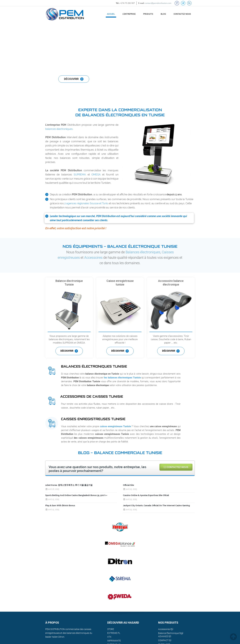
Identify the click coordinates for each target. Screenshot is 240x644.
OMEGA (96, 175)
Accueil (111, 14)
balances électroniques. (59, 129)
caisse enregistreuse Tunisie (115, 426)
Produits (148, 14)
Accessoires (93, 258)
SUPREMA (80, 175)
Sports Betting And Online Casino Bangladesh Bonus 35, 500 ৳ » (76, 495)
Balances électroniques (143, 252)
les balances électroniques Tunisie (122, 378)
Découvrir (69, 351)
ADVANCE (163, 636)
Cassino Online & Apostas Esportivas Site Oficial (146, 495)
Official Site (129, 485)
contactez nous (182, 14)
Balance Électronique (168, 633)
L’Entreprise (129, 14)
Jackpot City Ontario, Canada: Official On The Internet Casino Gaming (156, 505)
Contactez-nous (176, 467)
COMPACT (163, 640)
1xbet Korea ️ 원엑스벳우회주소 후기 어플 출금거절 (69, 485)
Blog (163, 14)
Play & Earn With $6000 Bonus (60, 505)
